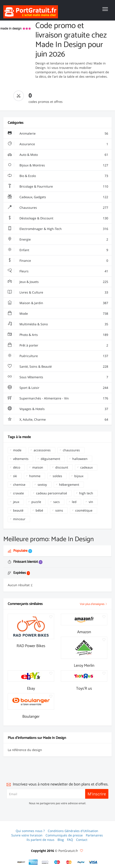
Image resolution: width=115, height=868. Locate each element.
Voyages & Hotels (58, 409)
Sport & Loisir (58, 388)
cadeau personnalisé (52, 493)
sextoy (42, 485)
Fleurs (58, 271)
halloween (80, 459)
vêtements (21, 459)
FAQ (70, 840)
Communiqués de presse (64, 835)
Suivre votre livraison (27, 835)
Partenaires (94, 835)
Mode (58, 314)
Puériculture (58, 356)
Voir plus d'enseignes (94, 604)
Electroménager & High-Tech (58, 229)
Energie (58, 239)
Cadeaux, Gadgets (58, 197)
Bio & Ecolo (58, 176)
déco (17, 467)
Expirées (19, 573)
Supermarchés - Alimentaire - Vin (58, 398)
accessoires (42, 450)
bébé (39, 510)
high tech (86, 493)
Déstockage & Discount (58, 218)
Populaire (20, 551)
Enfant (58, 250)
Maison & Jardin (58, 303)
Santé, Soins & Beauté (58, 367)
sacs (57, 502)
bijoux (79, 476)
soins (59, 510)
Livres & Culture (58, 292)
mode (17, 450)
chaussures (71, 450)
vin (91, 502)
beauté (18, 510)
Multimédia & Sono (58, 324)
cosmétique (84, 510)
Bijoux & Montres (58, 165)
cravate (18, 493)
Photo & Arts (58, 335)
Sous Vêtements (58, 377)
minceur (19, 519)
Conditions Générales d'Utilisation (73, 831)
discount (62, 467)
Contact (82, 840)
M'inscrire (97, 794)
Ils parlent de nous (40, 840)
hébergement (69, 485)
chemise (19, 485)
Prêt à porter (58, 345)
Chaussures (58, 208)
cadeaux (86, 467)
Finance (58, 261)
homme (35, 476)
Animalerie (58, 134)
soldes (57, 476)
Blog (61, 840)
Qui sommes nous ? (30, 831)
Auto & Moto (58, 155)
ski (15, 476)
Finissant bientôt (25, 562)
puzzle (36, 502)
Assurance (58, 144)
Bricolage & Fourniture (58, 186)
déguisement (50, 459)
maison (38, 467)
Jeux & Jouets (58, 282)
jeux (16, 502)
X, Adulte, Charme (58, 420)
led (74, 502)
